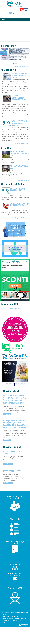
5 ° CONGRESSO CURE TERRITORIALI (12, 453)
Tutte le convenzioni (15, 308)
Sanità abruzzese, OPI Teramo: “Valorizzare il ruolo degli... (20, 122)
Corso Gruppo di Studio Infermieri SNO (12, 471)
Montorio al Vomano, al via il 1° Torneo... (19, 75)
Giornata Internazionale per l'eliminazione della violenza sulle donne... (19, 204)
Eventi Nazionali (8, 464)
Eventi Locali (7, 414)
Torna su (5, 623)
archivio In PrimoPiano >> (22, 66)
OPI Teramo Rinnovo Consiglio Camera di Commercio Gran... (18, 190)
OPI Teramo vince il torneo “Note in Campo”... (20, 153)
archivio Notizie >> (24, 180)
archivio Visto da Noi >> (22, 144)
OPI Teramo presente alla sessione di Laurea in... (19, 167)
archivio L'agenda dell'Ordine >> (20, 218)
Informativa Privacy (17, 621)
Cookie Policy (7, 621)
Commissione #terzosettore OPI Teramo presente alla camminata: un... (19, 98)
